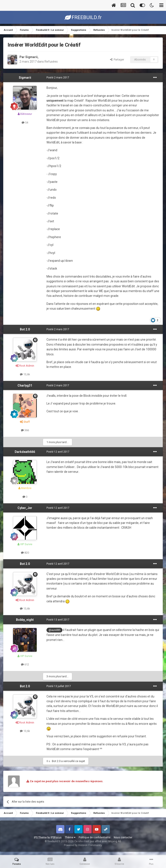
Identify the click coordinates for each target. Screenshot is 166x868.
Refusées (51, 62)
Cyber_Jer (25, 508)
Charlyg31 (25, 385)
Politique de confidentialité (95, 837)
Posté (58, 78)
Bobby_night (25, 620)
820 (25, 553)
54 (25, 123)
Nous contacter (123, 837)
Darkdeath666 (25, 452)
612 (25, 664)
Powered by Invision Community (83, 845)
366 (25, 430)
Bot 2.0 (25, 329)
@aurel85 (54, 630)
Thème (70, 837)
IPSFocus (56, 837)
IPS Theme (40, 837)
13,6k (25, 374)
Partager (117, 59)
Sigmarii (31, 57)
